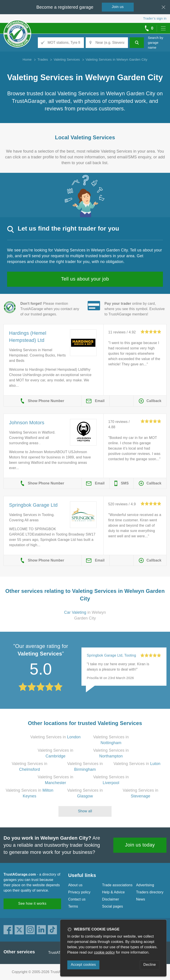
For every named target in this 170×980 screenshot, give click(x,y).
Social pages (112, 906)
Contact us (77, 899)
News (141, 899)
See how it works (32, 903)
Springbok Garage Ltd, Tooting (111, 655)
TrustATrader (59, 953)
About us (75, 885)
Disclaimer (111, 899)
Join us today (140, 845)
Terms (73, 906)
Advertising (145, 885)
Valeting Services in (55, 737)
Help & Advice (113, 892)
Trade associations (117, 885)
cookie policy (104, 952)
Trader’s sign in (155, 18)
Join (118, 7)
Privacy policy (79, 892)
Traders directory (150, 892)
